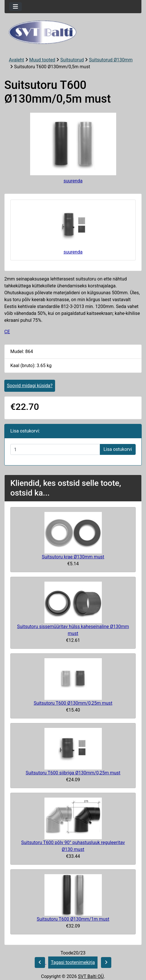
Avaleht (16, 60)
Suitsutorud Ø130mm (111, 60)
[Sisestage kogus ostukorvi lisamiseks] (55, 449)
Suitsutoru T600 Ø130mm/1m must (73, 919)
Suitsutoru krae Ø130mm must (73, 557)
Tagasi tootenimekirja (73, 962)
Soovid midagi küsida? (30, 386)
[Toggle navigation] (15, 7)
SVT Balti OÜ (91, 976)
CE (7, 332)
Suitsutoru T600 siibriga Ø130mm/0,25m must (73, 773)
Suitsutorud (72, 60)
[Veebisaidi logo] (73, 32)
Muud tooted (42, 60)
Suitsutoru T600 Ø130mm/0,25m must (73, 703)
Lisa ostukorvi (118, 449)
